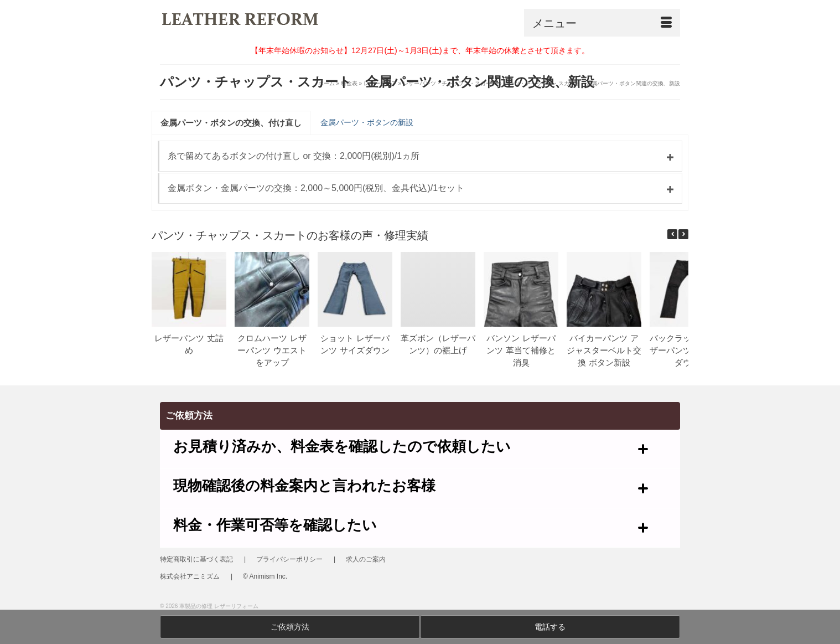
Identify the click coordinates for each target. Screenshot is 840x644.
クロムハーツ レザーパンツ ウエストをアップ (272, 350)
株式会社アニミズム (190, 576)
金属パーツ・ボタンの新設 (367, 122)
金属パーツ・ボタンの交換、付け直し (231, 123)
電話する (550, 627)
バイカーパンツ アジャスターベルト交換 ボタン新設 (604, 350)
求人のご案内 (366, 559)
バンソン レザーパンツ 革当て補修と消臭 (521, 350)
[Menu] (602, 23)
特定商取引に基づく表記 (196, 559)
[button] (683, 234)
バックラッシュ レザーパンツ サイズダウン (687, 350)
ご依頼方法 (290, 627)
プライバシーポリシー (289, 559)
